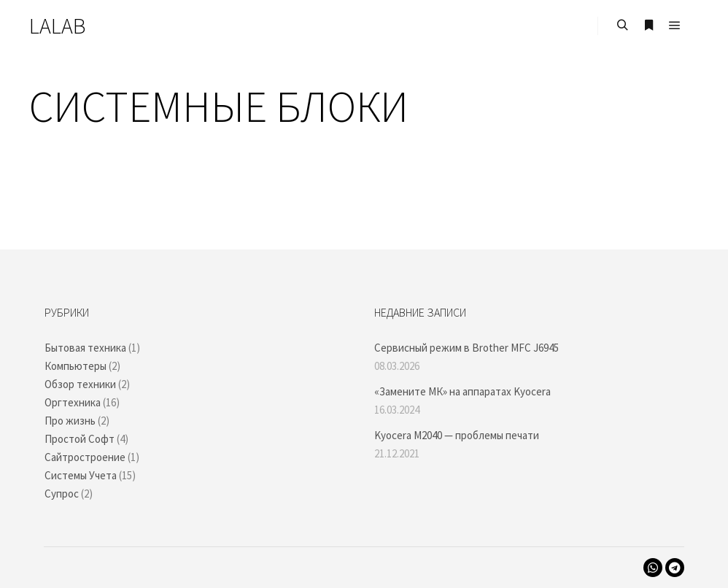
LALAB (57, 26)
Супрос (62, 494)
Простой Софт (80, 439)
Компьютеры (75, 366)
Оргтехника (73, 402)
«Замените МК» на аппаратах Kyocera (462, 391)
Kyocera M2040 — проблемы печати (457, 435)
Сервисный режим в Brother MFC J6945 (466, 348)
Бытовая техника (85, 348)
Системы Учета (81, 475)
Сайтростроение (85, 457)
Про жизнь (70, 421)
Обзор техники (80, 384)
